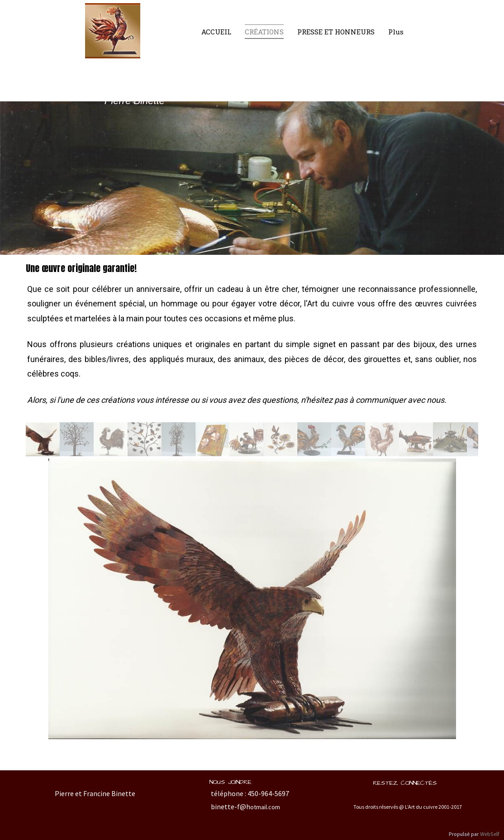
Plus (396, 32)
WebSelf (490, 834)
